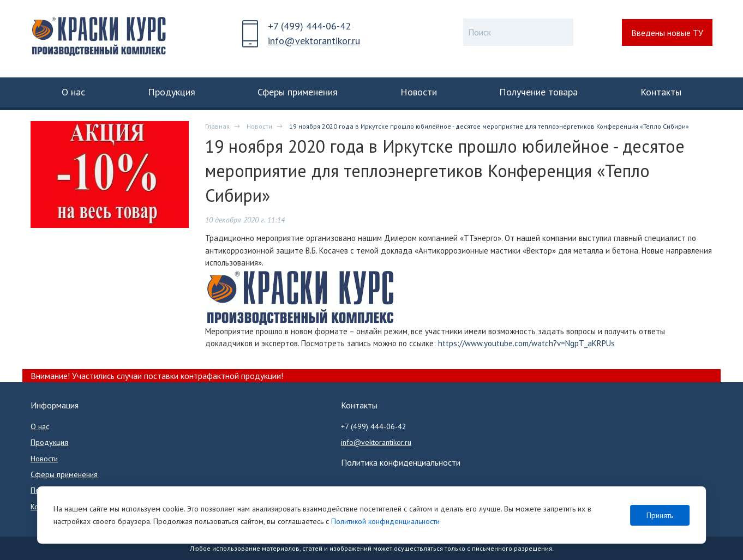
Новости (259, 126)
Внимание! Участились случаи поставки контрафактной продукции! (157, 376)
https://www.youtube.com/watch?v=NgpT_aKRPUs (526, 343)
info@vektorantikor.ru (314, 41)
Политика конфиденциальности (401, 462)
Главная (217, 126)
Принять (660, 515)
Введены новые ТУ (667, 33)
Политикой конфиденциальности (385, 521)
